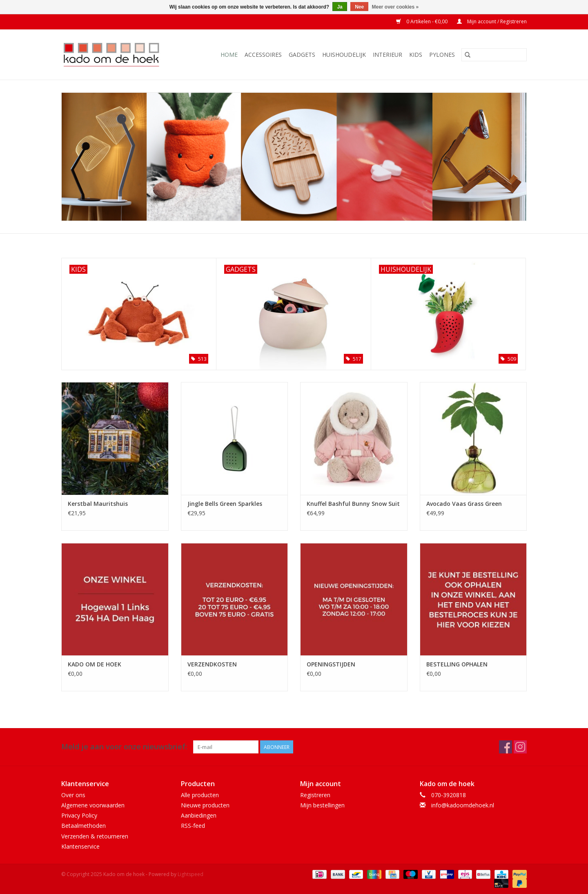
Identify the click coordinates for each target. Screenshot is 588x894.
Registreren (315, 795)
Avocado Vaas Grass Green (464, 504)
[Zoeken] (494, 55)
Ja (340, 7)
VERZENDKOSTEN (212, 664)
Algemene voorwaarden (93, 805)
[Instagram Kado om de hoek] (520, 747)
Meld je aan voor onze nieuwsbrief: (124, 747)
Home (229, 55)
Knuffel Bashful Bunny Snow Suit (353, 504)
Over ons (73, 795)
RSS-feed (193, 826)
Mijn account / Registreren (492, 21)
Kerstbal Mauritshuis (98, 504)
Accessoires (263, 55)
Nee (359, 7)
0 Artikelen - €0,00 (422, 21)
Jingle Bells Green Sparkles (225, 504)
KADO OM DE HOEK (95, 664)
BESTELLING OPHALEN (457, 664)
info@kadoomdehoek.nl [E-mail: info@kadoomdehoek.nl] (463, 805)
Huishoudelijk (344, 55)
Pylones (442, 55)
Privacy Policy (79, 815)
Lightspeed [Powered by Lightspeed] (190, 874)
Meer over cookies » (395, 7)
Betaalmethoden (84, 826)
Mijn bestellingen (322, 805)
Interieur (388, 55)
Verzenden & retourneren (95, 836)
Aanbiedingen (199, 815)
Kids (416, 55)
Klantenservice (80, 846)
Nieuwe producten (205, 805)
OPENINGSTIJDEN (331, 664)
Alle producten (200, 795)
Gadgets (302, 55)
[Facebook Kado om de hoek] (506, 747)
